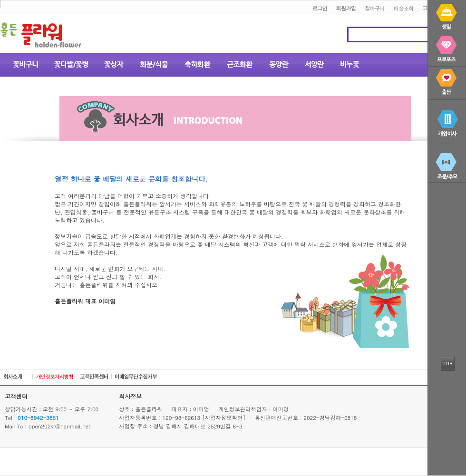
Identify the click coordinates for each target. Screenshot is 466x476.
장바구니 (375, 8)
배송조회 (404, 8)
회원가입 (346, 8)
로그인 (319, 8)
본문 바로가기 (0, 1)
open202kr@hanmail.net (59, 426)
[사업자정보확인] (225, 418)
